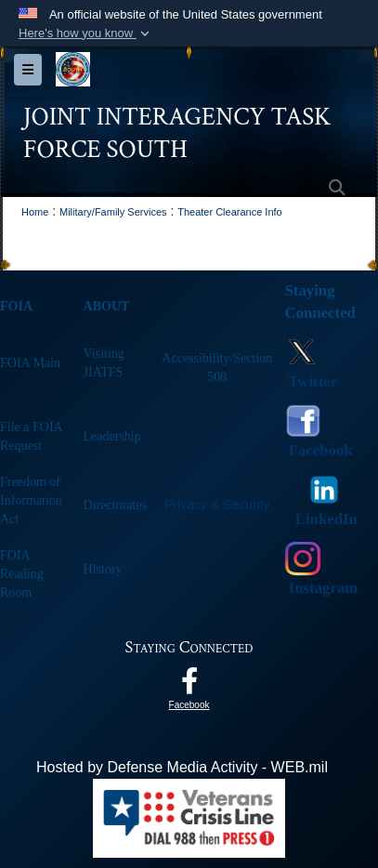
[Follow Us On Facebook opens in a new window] (189, 685)
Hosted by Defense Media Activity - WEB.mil (182, 767)
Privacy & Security (217, 505)
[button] (86, 33)
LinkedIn (325, 519)
